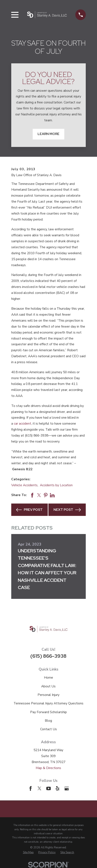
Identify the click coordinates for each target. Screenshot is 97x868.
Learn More (48, 134)
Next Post (67, 510)
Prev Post (29, 510)
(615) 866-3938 (48, 656)
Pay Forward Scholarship (48, 712)
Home (48, 678)
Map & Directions (48, 768)
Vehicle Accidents (24, 485)
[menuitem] (28, 853)
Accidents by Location (56, 485)
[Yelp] (58, 788)
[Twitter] (39, 788)
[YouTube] (49, 788)
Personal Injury (48, 695)
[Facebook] (31, 788)
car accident (22, 424)
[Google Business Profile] (67, 788)
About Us (48, 686)
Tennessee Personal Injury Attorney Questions (48, 703)
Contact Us (48, 729)
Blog (48, 721)
